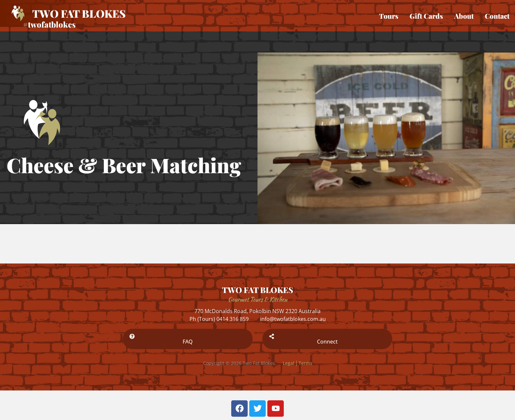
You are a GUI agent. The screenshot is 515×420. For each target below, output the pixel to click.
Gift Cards (426, 16)
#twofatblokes (49, 24)
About (464, 16)
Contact (497, 16)
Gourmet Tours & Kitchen (258, 299)
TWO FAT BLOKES (258, 290)
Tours (389, 16)
